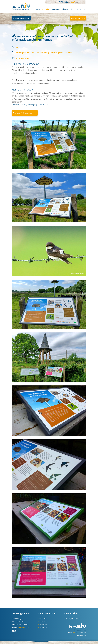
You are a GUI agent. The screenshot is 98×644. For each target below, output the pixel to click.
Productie (68, 53)
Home (38, 9)
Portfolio (46, 9)
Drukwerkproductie (22, 53)
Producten (56, 9)
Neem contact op (78, 18)
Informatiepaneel (57, 53)
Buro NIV (75, 9)
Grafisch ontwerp (43, 53)
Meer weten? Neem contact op (25, 113)
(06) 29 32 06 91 (62, 2)
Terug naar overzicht (21, 18)
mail (72, 2)
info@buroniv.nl (25, 627)
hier (74, 633)
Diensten (66, 9)
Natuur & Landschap (23, 58)
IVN (17, 47)
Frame (33, 53)
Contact (83, 9)
